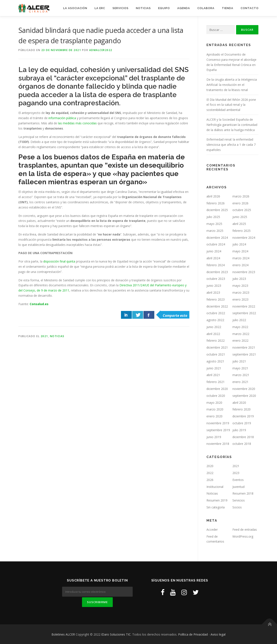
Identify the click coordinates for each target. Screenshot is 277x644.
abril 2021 (213, 375)
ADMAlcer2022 (101, 50)
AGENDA (184, 8)
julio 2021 (239, 361)
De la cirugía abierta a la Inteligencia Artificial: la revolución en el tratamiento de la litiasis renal (232, 85)
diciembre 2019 (243, 416)
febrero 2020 (242, 409)
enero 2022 (240, 340)
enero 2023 (240, 299)
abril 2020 (239, 403)
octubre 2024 (216, 244)
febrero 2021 (216, 382)
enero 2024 (240, 265)
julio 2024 (239, 244)
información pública (62, 118)
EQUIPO (164, 8)
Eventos (238, 480)
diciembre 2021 (217, 347)
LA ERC (100, 8)
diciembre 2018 (243, 437)
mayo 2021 (240, 368)
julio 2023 (239, 279)
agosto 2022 (215, 320)
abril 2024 (213, 258)
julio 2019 (239, 430)
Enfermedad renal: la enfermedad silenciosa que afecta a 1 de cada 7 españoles (231, 145)
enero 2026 (240, 203)
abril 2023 (213, 292)
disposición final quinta (59, 261)
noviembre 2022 (244, 306)
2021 (44, 336)
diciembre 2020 (217, 389)
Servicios (239, 500)
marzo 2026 (241, 196)
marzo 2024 (241, 258)
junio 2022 (214, 327)
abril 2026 (213, 196)
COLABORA (206, 8)
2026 (210, 480)
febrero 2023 (216, 299)
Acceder (212, 529)
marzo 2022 (241, 334)
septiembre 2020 (244, 396)
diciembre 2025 (217, 210)
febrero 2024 (216, 265)
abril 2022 (213, 334)
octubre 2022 (216, 313)
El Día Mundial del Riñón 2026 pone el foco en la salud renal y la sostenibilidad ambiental (231, 105)
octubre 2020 (216, 396)
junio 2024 (214, 251)
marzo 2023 (241, 292)
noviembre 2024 (244, 238)
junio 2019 (214, 437)
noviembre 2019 (218, 423)
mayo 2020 (214, 403)
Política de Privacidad (193, 634)
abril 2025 (239, 224)
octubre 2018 (242, 444)
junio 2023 (214, 286)
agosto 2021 (215, 361)
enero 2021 (240, 382)
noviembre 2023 (244, 272)
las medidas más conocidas (77, 123)
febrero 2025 (242, 231)
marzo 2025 (215, 231)
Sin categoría (216, 507)
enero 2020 (214, 416)
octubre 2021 (216, 354)
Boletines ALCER (63, 634)
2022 (210, 473)
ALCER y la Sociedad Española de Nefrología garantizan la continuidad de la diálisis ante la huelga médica (232, 125)
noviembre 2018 (218, 444)
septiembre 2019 (218, 430)
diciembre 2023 (217, 272)
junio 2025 (240, 217)
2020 (210, 466)
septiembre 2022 (244, 313)
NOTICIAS (143, 8)
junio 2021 (214, 368)
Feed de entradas (245, 529)
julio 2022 (239, 320)
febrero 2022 (216, 340)
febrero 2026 (216, 203)
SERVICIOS (121, 8)
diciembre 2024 (217, 238)
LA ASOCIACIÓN (75, 8)
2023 (236, 473)
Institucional (215, 487)
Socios (237, 507)
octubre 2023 (216, 279)
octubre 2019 (242, 423)
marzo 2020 (215, 409)
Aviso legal (218, 634)
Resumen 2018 (243, 493)
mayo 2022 (240, 327)
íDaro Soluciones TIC (116, 634)
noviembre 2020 (244, 389)
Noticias (57, 336)
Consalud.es (39, 304)
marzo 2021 (241, 375)
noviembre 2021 (244, 347)
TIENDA (228, 8)
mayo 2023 (240, 286)
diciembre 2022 (217, 306)
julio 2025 (213, 217)
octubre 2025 (242, 210)
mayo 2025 (214, 224)
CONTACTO (250, 8)
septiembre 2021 (244, 354)
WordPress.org (243, 536)
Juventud (238, 487)
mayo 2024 (240, 251)
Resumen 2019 (217, 500)
